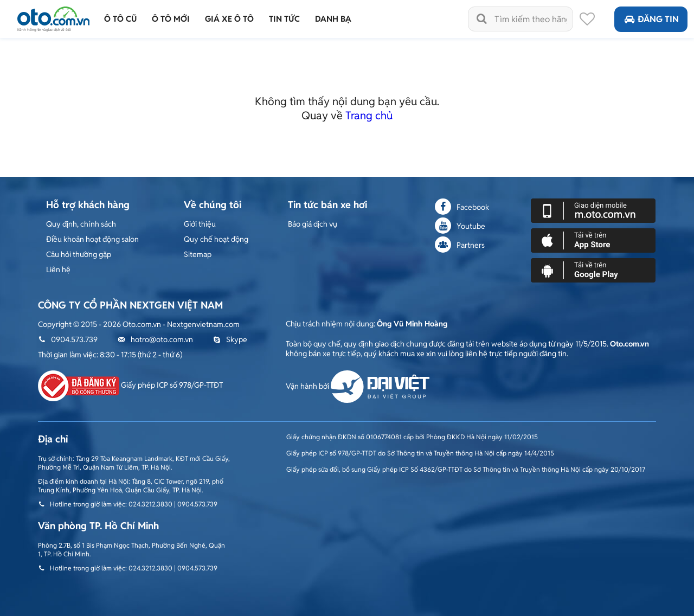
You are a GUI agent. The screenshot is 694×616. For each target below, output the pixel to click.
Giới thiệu (200, 224)
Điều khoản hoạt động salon (92, 239)
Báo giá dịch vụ (313, 224)
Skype (230, 339)
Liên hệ (58, 269)
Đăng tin (651, 19)
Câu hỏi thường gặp (79, 254)
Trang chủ (369, 116)
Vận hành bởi (358, 386)
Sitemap (198, 254)
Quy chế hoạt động (216, 239)
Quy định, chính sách (81, 224)
